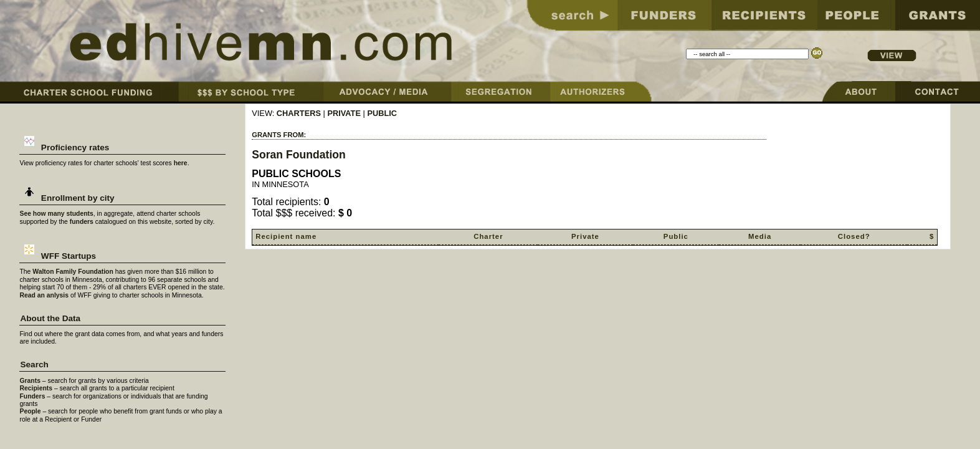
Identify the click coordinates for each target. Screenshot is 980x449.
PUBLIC (382, 113)
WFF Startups (58, 256)
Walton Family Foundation (73, 272)
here (181, 163)
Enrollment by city (67, 198)
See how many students (56, 214)
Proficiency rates (64, 147)
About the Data (50, 318)
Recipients (36, 388)
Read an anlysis (44, 295)
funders (82, 222)
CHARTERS (299, 113)
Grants (30, 381)
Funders (32, 396)
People (30, 411)
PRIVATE (344, 113)
